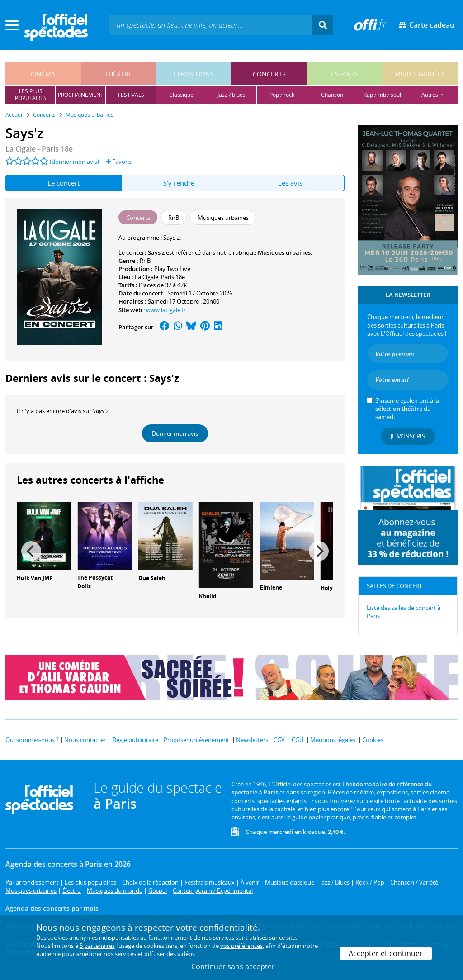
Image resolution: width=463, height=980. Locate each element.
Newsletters (252, 740)
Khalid (208, 596)
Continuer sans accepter (233, 966)
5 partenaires (97, 946)
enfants (345, 74)
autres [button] (430, 95)
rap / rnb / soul (382, 95)
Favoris (119, 162)
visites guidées (420, 74)
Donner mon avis (175, 433)
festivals (131, 95)
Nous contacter (85, 740)
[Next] (319, 551)
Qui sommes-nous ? (32, 740)
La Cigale (146, 277)
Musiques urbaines (284, 252)
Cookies (373, 740)
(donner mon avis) (74, 162)
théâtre (118, 74)
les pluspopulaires (31, 95)
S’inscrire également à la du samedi (407, 409)
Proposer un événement (196, 740)
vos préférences (241, 946)
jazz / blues (231, 95)
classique (181, 95)
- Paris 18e (39, 149)
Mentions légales (333, 740)
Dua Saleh (152, 578)
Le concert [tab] (64, 183)
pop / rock (282, 95)
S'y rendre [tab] (179, 183)
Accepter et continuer (386, 953)
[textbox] (210, 25)
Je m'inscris (408, 436)
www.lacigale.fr (166, 310)
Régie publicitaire (135, 740)
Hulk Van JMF (35, 578)
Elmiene (271, 588)
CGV (279, 740)
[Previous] (31, 551)
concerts (269, 74)
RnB (145, 261)
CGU (298, 740)
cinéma (43, 74)
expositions (194, 74)
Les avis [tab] (290, 183)
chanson (332, 95)
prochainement (81, 95)
